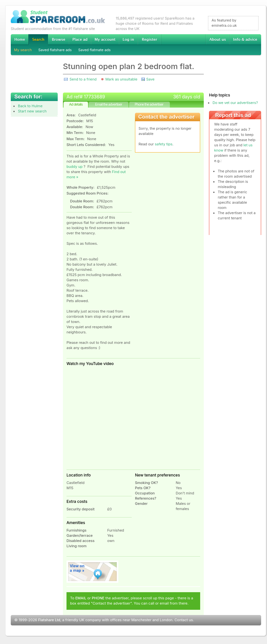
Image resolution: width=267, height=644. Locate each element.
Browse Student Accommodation (58, 39)
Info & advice (245, 39)
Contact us (184, 620)
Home (20, 39)
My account (105, 39)
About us (217, 39)
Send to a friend (83, 79)
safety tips (164, 144)
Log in (128, 39)
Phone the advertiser (149, 104)
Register (149, 39)
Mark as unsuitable (121, 79)
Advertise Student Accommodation (80, 39)
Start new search (32, 111)
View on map (93, 572)
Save (150, 79)
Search (38, 40)
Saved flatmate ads (94, 50)
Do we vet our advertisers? (235, 103)
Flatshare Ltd (49, 620)
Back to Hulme (30, 106)
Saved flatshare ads (55, 50)
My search (23, 50)
